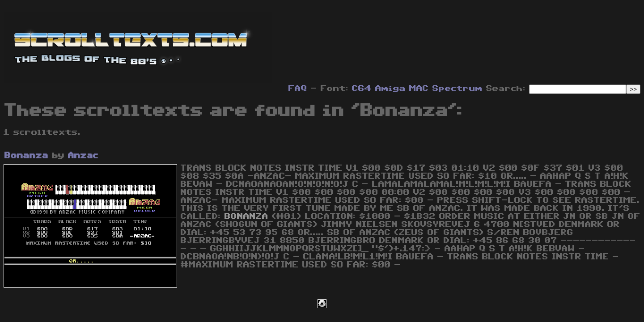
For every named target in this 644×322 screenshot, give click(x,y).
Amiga (390, 89)
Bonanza (26, 156)
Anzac (83, 156)
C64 (362, 89)
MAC (419, 89)
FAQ (298, 89)
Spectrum (458, 89)
